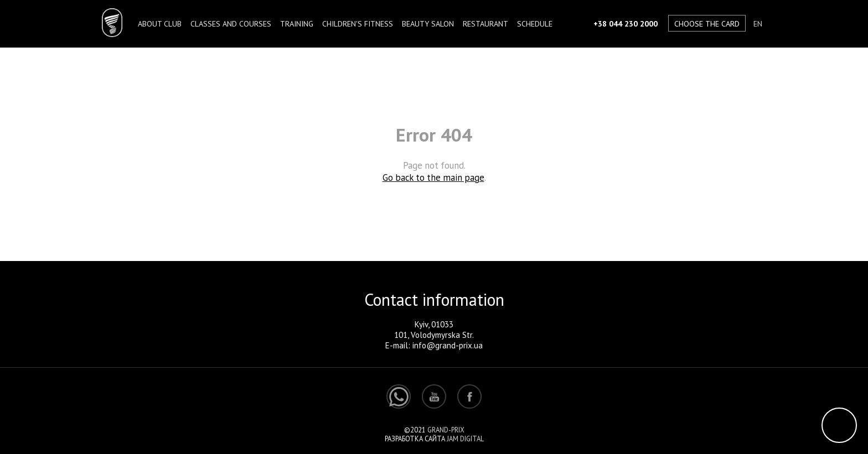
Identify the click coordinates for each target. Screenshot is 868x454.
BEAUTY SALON (428, 24)
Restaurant (485, 24)
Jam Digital (465, 439)
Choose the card (707, 24)
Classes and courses (231, 24)
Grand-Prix (446, 430)
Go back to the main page (433, 178)
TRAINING (297, 24)
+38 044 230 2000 (626, 24)
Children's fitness (358, 24)
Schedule (535, 24)
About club (160, 24)
